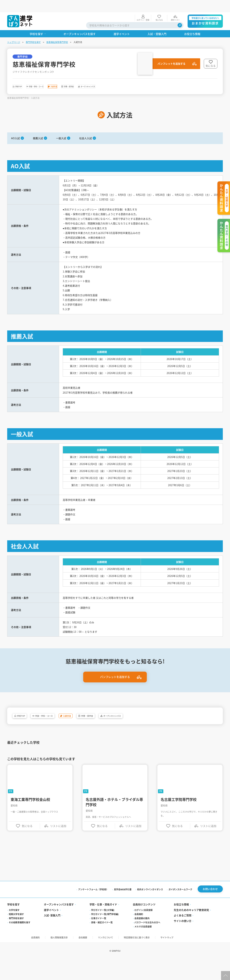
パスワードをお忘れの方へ (147, 942)
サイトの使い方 (183, 941)
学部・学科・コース (56, 75)
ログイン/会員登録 (143, 930)
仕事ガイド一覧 (99, 938)
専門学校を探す (33, 30)
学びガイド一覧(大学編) (103, 930)
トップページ (14, 30)
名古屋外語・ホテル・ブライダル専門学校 (114, 819)
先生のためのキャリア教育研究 (191, 930)
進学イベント (51, 930)
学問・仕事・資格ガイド (103, 924)
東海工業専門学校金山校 (30, 817)
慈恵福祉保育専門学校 (57, 30)
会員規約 (139, 934)
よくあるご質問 (183, 935)
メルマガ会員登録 (143, 946)
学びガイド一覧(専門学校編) (105, 934)
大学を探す (14, 930)
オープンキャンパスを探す (59, 924)
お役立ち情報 (181, 924)
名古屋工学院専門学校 (179, 817)
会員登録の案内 (142, 938)
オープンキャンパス (150, 75)
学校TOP (25, 75)
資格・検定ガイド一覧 (102, 942)
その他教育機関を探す (20, 942)
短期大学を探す (16, 934)
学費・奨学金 (115, 75)
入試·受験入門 (52, 935)
